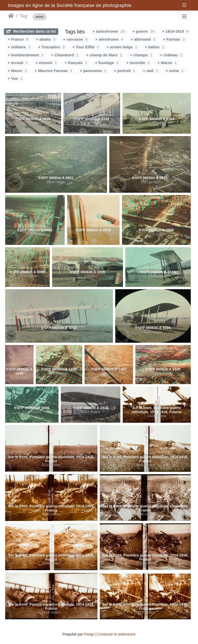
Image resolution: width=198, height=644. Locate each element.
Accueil (11, 16)
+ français (76, 63)
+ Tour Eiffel (86, 47)
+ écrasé (18, 63)
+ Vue (15, 78)
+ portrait (125, 71)
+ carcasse (75, 39)
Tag (23, 16)
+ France (18, 39)
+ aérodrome (109, 39)
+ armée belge (122, 47)
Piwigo (89, 634)
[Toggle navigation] (184, 5)
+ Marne (167, 63)
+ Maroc (17, 71)
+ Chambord (65, 55)
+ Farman (174, 39)
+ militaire (19, 47)
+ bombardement (26, 55)
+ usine (174, 71)
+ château (171, 55)
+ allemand (143, 39)
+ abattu (46, 39)
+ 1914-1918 (175, 31)
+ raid (151, 71)
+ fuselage (107, 63)
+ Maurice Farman (53, 71)
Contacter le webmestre (117, 634)
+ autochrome (109, 31)
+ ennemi (46, 63)
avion (40, 17)
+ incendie (138, 63)
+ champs (141, 55)
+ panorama (93, 71)
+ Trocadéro (51, 47)
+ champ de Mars (104, 55)
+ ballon (154, 47)
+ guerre (143, 31)
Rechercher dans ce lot (31, 31)
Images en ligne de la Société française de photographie (70, 5)
